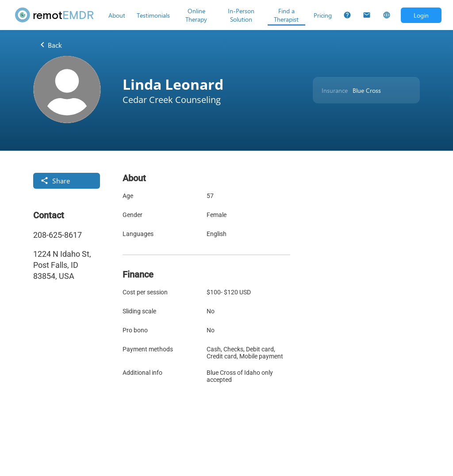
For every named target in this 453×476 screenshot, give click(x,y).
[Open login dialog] (421, 15)
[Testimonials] (153, 15)
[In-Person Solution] (241, 15)
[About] (117, 15)
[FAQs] (347, 15)
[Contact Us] (367, 15)
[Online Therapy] (196, 15)
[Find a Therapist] (287, 15)
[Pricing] (323, 15)
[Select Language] (387, 15)
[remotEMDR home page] (55, 15)
